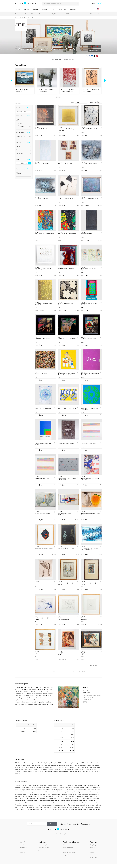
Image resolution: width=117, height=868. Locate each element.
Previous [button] (12, 80)
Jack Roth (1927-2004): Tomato (89, 339)
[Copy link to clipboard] (87, 56)
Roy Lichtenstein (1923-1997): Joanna (67, 408)
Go (29, 163)
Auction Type (20, 132)
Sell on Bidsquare (67, 845)
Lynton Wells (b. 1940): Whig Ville (89, 164)
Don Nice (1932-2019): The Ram (43, 513)
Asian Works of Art (88, 14)
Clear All (29, 108)
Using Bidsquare (94, 845)
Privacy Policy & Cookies (43, 866)
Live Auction (24, 136)
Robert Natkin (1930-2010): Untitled (90, 199)
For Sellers (73, 9)
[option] (25, 81)
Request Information (68, 847)
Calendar (36, 9)
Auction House (20, 169)
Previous (54, 672)
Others (100, 14)
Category (19, 142)
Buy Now (27, 9)
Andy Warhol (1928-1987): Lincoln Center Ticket (89, 304)
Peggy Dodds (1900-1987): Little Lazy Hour (90, 654)
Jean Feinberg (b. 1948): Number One (67, 199)
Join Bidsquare (42, 850)
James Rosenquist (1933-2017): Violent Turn (66, 514)
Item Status (20, 116)
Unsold (24, 126)
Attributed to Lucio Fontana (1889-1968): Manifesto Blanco (43, 304)
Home (16, 18)
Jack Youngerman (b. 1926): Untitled (44, 548)
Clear (28, 116)
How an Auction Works (96, 850)
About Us (22, 845)
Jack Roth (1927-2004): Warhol (42, 339)
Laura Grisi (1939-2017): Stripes (89, 443)
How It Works (62, 9)
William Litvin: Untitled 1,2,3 (65, 164)
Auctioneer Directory (44, 847)
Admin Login (66, 850)
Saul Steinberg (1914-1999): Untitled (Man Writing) (90, 619)
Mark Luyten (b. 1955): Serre (42, 129)
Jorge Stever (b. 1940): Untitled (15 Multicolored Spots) (43, 269)
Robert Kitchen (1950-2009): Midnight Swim (44, 234)
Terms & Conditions (56, 866)
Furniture (42, 14)
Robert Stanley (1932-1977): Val (42, 164)
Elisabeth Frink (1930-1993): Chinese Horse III (47, 91)
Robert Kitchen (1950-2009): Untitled (67, 234)
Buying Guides (93, 858)
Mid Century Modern (71, 14)
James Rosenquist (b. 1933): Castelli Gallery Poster (90, 479)
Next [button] (105, 80)
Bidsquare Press (24, 847)
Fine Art (17, 14)
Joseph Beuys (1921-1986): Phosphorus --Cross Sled (67, 130)
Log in (93, 4)
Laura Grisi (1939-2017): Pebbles (66, 443)
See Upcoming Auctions (44, 845)
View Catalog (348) (93, 50)
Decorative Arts (29, 14)
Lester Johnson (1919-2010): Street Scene (66, 654)
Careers (22, 850)
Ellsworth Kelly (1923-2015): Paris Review (43, 444)
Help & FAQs (93, 855)
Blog (53, 9)
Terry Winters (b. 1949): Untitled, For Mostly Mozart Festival (90, 549)
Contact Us (22, 852)
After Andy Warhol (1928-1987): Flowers (66, 304)
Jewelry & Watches (55, 14)
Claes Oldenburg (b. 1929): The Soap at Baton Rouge (67, 479)
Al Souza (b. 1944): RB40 (41, 373)
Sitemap (92, 852)
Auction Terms (93, 847)
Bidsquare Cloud (67, 855)
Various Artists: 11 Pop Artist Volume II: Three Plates (90, 374)
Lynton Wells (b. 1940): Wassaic (43, 199)
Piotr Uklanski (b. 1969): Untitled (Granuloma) (68, 91)
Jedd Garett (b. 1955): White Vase (66, 269)
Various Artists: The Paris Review (43, 408)
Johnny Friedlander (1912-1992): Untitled (65, 584)
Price (18, 159)
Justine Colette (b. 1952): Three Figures (89, 269)
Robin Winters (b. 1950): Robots (66, 548)
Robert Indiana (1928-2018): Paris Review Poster (89, 409)
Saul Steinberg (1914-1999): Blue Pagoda (43, 619)
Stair (24, 173)
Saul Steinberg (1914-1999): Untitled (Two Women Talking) (67, 619)
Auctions (17, 9)
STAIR (42, 46)
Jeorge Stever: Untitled (87, 234)
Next (84, 672)
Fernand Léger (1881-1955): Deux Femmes (91, 91)
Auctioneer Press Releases (69, 852)
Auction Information (69, 60)
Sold (24, 123)
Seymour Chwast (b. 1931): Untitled (43, 653)
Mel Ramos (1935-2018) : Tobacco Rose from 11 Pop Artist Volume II (66, 374)
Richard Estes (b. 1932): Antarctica (23, 91)
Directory (45, 9)
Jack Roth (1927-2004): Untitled (89, 129)
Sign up (99, 4)
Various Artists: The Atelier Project (43, 583)
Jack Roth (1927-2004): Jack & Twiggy (67, 339)
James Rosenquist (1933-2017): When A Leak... (90, 514)
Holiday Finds (24, 153)
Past (20, 18)
